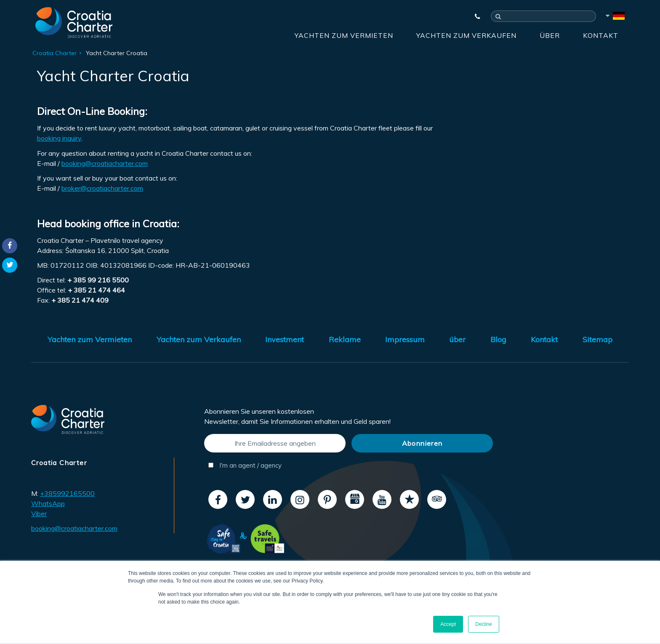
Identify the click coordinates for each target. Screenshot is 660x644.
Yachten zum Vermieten (344, 35)
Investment (285, 339)
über (550, 35)
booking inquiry (59, 138)
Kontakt (601, 35)
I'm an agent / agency (245, 465)
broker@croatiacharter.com (102, 188)
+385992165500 (67, 493)
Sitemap (597, 339)
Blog (498, 339)
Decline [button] (484, 624)
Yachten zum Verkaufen (466, 35)
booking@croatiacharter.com (105, 163)
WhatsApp (48, 503)
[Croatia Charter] (74, 22)
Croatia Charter (55, 53)
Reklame (345, 339)
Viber (39, 514)
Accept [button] (448, 624)
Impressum (405, 339)
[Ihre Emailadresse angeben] (275, 443)
